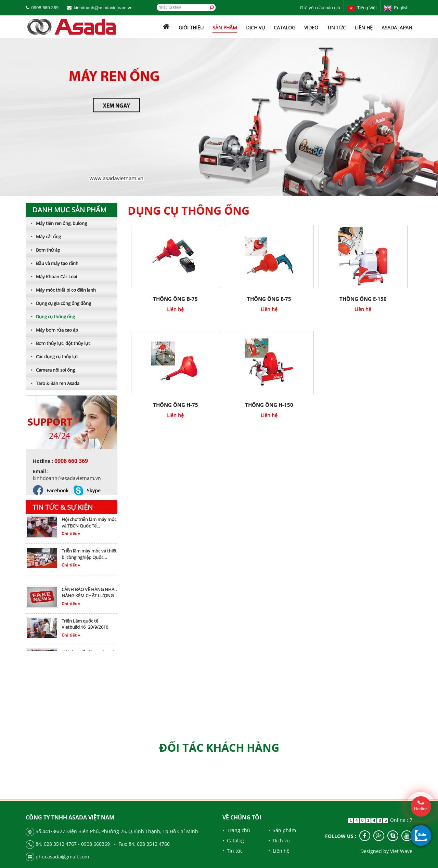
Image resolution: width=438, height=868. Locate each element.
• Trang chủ (236, 830)
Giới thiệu (191, 28)
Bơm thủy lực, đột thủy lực (58, 343)
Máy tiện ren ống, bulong (56, 223)
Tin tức (337, 28)
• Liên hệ (279, 851)
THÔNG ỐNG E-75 (269, 299)
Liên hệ (364, 28)
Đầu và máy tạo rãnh (52, 263)
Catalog (285, 28)
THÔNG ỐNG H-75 (176, 405)
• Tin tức (233, 851)
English (396, 8)
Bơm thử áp (43, 250)
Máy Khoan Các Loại (51, 277)
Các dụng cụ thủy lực (52, 357)
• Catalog (233, 840)
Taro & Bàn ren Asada (53, 383)
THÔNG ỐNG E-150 (363, 299)
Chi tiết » (71, 535)
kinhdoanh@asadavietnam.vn (103, 8)
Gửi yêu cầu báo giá (320, 8)
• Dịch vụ (279, 840)
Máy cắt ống (43, 237)
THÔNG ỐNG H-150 (269, 405)
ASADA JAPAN (397, 28)
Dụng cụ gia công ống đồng (58, 303)
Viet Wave (401, 851)
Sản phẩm (225, 28)
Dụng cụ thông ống (50, 317)
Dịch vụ (255, 28)
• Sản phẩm (282, 830)
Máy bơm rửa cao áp (52, 330)
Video (311, 28)
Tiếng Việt (362, 8)
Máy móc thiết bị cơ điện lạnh (61, 290)
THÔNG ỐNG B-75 (175, 299)
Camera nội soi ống (50, 370)
